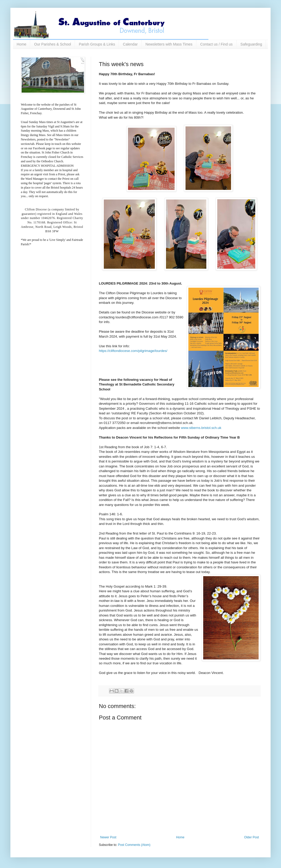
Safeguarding (251, 44)
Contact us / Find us (217, 44)
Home (21, 44)
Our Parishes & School (53, 44)
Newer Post (108, 837)
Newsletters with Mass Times (169, 44)
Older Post (251, 837)
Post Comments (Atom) (134, 845)
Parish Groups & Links (97, 44)
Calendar (130, 44)
